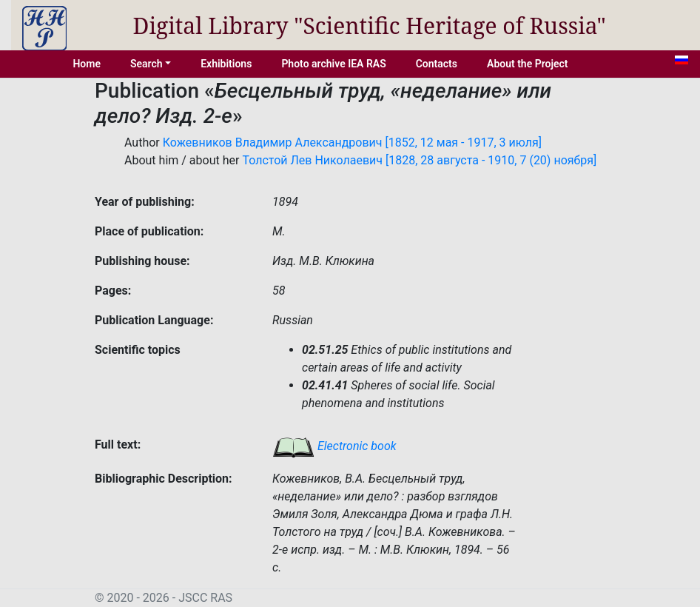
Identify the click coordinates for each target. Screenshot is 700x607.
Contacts (437, 64)
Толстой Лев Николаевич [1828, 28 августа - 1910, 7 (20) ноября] (419, 160)
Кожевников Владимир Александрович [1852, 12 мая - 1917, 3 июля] (352, 142)
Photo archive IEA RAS (333, 64)
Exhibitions (226, 64)
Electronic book (334, 446)
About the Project (528, 64)
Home (87, 64)
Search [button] (147, 64)
